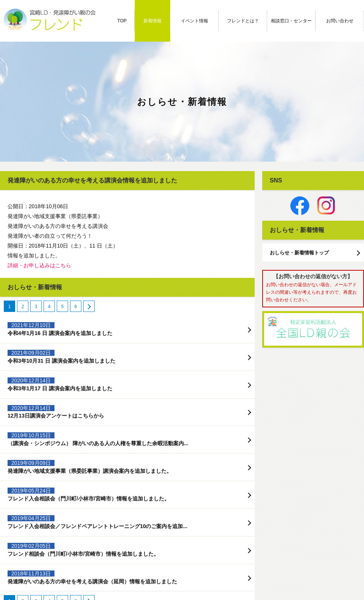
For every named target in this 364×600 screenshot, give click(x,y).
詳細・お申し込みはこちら (39, 265)
